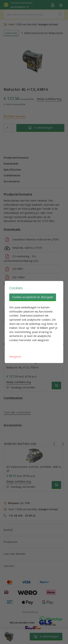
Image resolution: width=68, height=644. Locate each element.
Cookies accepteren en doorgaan (33, 297)
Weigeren (15, 356)
